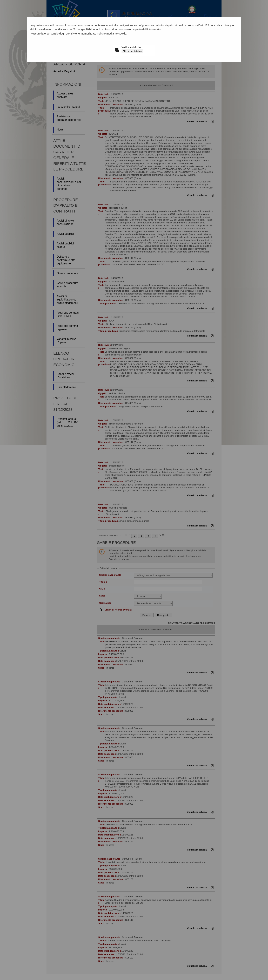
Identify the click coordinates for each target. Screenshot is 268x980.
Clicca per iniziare (132, 51)
